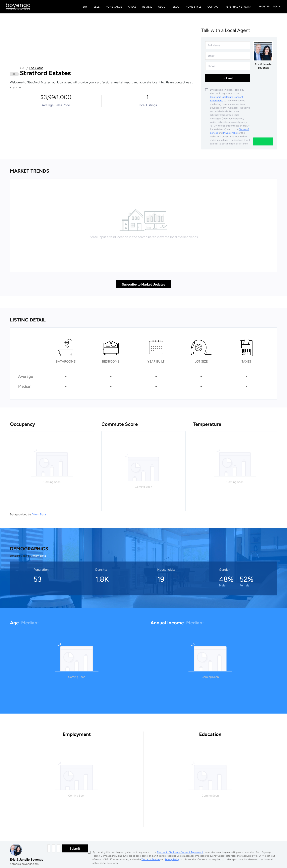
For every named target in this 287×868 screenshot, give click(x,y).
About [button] (162, 7)
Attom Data (39, 515)
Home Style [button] (194, 7)
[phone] (228, 66)
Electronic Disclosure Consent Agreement (180, 852)
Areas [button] (132, 7)
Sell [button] (96, 7)
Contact (213, 7)
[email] (228, 56)
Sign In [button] (277, 7)
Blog (176, 7)
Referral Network (238, 7)
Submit (228, 78)
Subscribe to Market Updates (143, 284)
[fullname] (228, 45)
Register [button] (264, 7)
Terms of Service (151, 859)
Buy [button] (85, 7)
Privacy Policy (230, 133)
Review (147, 7)
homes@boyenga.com (24, 864)
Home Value (114, 7)
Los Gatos (36, 68)
